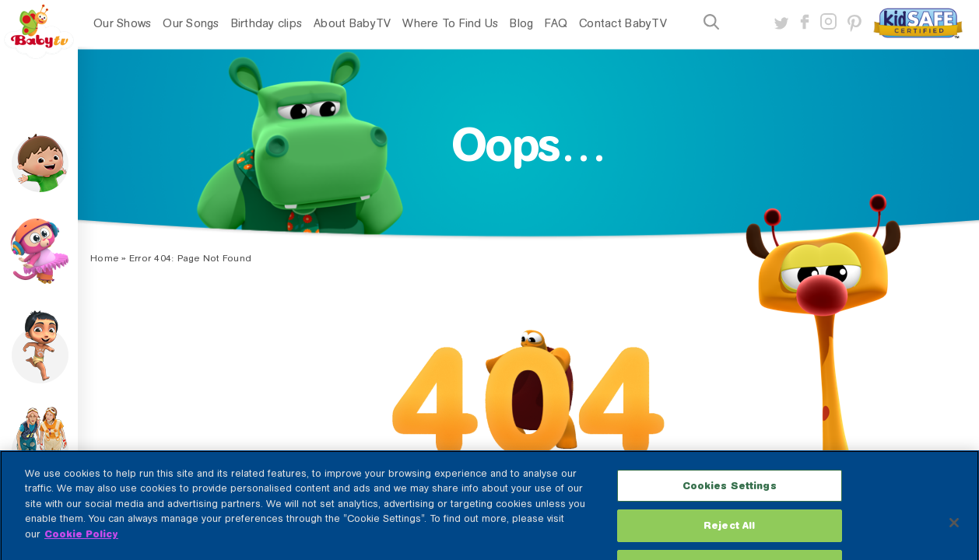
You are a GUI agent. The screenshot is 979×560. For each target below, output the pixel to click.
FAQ (556, 23)
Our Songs (191, 23)
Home (104, 258)
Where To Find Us (450, 23)
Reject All (729, 535)
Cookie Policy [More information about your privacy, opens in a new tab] (81, 544)
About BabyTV (352, 23)
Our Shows (122, 23)
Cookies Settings (730, 496)
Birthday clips (267, 23)
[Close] (954, 533)
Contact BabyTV (623, 23)
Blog (521, 23)
